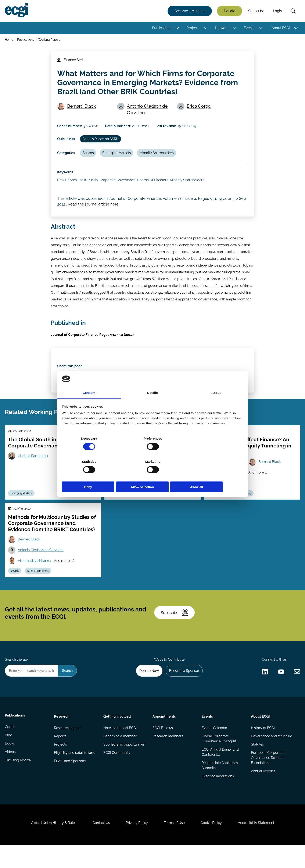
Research (62, 735)
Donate (229, 11)
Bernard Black (82, 108)
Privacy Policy (136, 845)
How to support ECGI (120, 747)
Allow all (213, 475)
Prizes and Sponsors (70, 781)
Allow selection (152, 475)
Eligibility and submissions (75, 772)
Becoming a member (120, 755)
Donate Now (148, 689)
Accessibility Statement (258, 845)
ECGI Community (117, 772)
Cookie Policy (213, 845)
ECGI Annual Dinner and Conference (220, 771)
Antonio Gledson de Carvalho (148, 111)
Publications (161, 28)
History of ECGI (263, 747)
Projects (193, 28)
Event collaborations (218, 796)
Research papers (67, 747)
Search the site (17, 677)
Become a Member (189, 11)
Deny (92, 475)
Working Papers (50, 40)
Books (10, 764)
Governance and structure (271, 755)
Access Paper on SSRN (101, 142)
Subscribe (256, 11)
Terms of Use (175, 845)
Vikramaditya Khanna (134, 495)
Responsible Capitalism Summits (220, 785)
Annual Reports (263, 791)
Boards (89, 156)
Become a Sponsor (184, 689)
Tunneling (246, 506)
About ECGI (280, 28)
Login (277, 11)
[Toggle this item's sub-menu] (177, 28)
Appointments (164, 735)
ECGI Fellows (163, 747)
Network (221, 28)
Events (249, 28)
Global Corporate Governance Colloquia (219, 758)
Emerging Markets (118, 156)
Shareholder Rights (169, 506)
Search (293, 11)
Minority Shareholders (158, 156)
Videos (10, 772)
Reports (60, 755)
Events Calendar (214, 747)
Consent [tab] (89, 404)
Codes (10, 747)
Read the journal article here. (94, 209)
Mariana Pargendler (34, 467)
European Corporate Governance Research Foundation (268, 777)
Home (9, 40)
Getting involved (117, 735)
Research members (168, 755)
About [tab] (216, 404)
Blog (9, 755)
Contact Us (100, 845)
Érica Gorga (199, 108)
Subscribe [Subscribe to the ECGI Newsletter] (175, 629)
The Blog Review (18, 781)
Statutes (257, 764)
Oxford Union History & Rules (51, 845)
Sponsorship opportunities (124, 764)
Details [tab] (152, 404)
